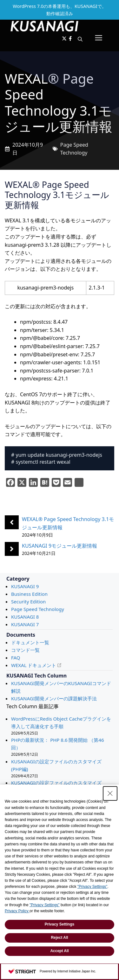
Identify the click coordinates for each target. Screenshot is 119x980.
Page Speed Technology (38, 609)
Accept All (59, 951)
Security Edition (28, 601)
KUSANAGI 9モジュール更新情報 (60, 546)
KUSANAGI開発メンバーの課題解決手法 (54, 698)
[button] (80, 39)
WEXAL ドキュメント (34, 665)
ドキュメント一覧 (30, 642)
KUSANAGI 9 (25, 586)
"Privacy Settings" (93, 887)
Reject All (59, 938)
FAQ (16, 658)
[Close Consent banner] (110, 793)
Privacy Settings (60, 924)
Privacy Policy (17, 911)
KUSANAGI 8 (25, 617)
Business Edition (29, 594)
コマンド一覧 (25, 650)
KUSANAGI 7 (25, 624)
